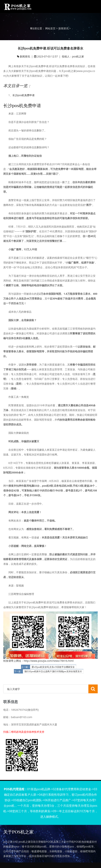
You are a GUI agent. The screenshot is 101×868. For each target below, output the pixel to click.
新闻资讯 (63, 28)
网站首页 (50, 28)
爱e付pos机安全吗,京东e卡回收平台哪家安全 (53, 667)
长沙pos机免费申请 (24, 95)
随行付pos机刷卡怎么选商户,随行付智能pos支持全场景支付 (53, 671)
